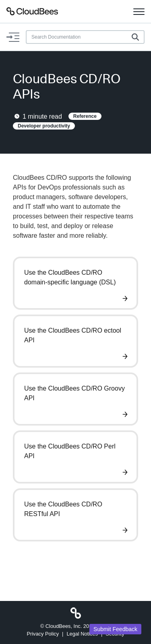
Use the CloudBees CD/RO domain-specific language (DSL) (70, 277)
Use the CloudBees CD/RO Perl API (70, 451)
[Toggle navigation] (139, 11)
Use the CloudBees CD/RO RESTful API (63, 509)
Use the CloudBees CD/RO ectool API (73, 335)
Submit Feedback (115, 629)
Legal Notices (82, 634)
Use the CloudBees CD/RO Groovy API (74, 393)
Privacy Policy (43, 634)
